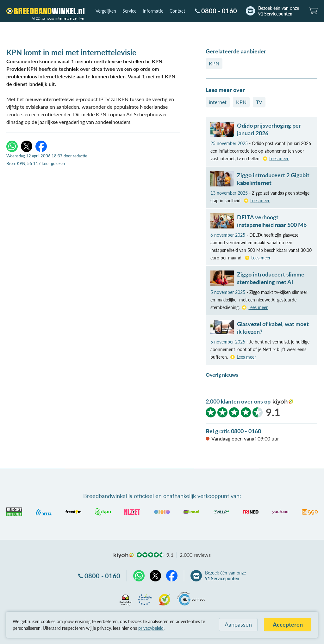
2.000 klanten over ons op (238, 401)
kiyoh (283, 402)
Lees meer (279, 158)
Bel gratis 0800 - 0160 (233, 431)
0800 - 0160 (219, 11)
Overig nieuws (222, 375)
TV (259, 102)
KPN (214, 63)
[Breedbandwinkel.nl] (45, 11)
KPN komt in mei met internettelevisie (71, 52)
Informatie (153, 11)
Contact (177, 11)
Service (129, 11)
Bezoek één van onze (279, 11)
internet (218, 102)
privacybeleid (151, 628)
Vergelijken (106, 11)
